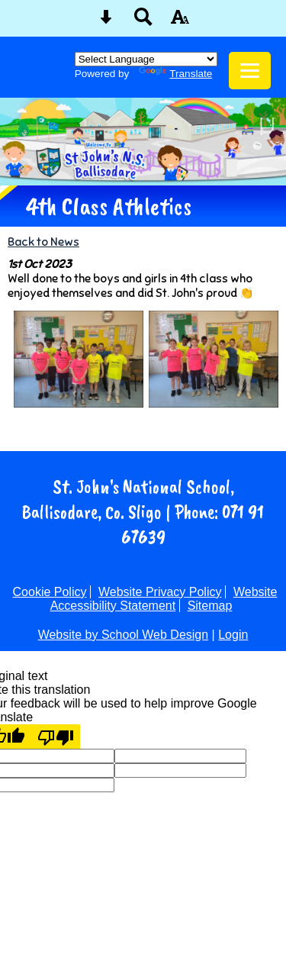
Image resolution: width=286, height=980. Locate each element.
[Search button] (143, 22)
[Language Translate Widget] (146, 59)
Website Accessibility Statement (164, 599)
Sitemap (210, 606)
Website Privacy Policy (160, 592)
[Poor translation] (56, 737)
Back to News (43, 242)
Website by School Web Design (124, 635)
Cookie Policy (50, 592)
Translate (175, 74)
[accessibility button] (180, 22)
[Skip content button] (106, 22)
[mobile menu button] (250, 71)
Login (233, 635)
